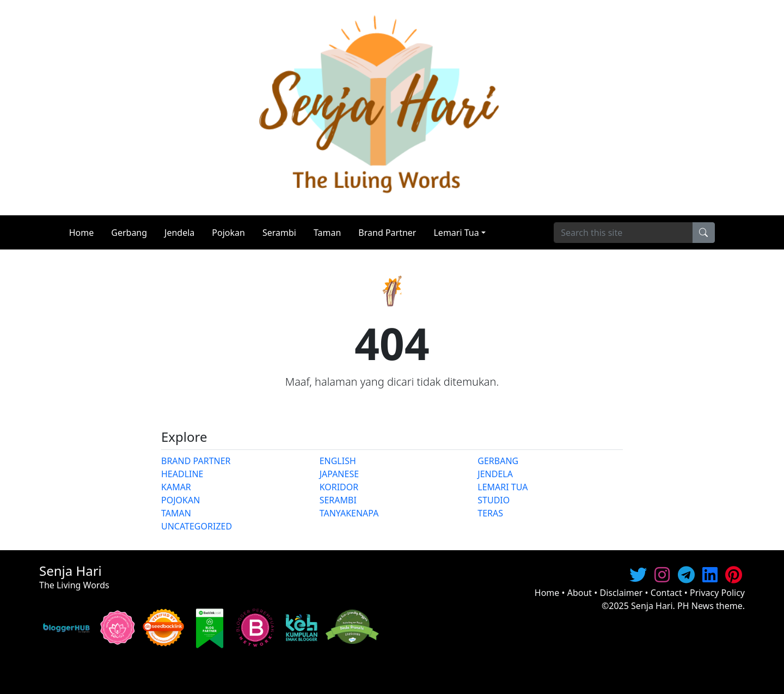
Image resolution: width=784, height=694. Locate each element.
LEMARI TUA (503, 487)
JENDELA (495, 474)
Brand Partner (387, 233)
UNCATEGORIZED (197, 526)
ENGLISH (338, 461)
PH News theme (710, 606)
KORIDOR (339, 487)
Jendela (179, 233)
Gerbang (129, 233)
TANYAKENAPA (349, 513)
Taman (327, 233)
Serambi (279, 233)
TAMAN (176, 513)
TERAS (490, 513)
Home (82, 233)
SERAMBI (338, 500)
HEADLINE (182, 474)
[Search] (623, 233)
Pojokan (228, 233)
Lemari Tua (456, 233)
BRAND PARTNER (196, 461)
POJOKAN (180, 500)
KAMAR (176, 487)
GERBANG (498, 461)
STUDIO (494, 500)
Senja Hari (652, 606)
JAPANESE (339, 474)
